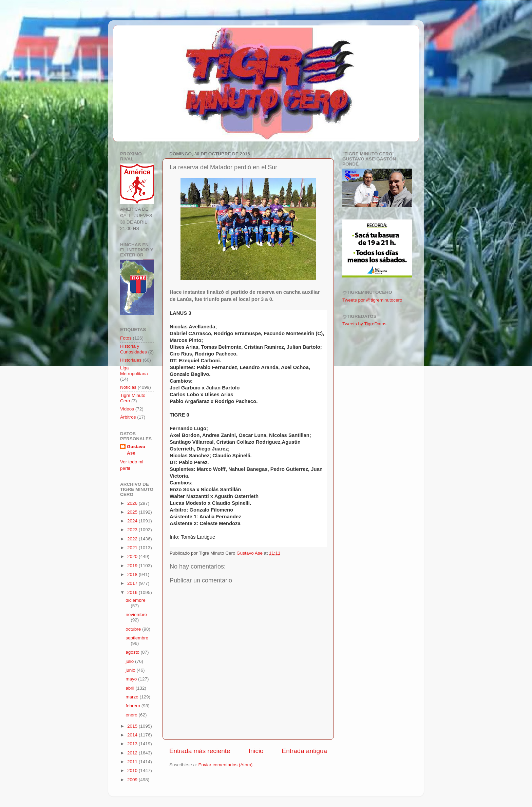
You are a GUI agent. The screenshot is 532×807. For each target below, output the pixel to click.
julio (130, 661)
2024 (133, 521)
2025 (133, 512)
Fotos (126, 338)
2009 (133, 780)
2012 (133, 753)
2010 (133, 771)
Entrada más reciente (200, 751)
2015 (133, 726)
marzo (132, 697)
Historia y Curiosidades (134, 349)
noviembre (136, 614)
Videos (127, 409)
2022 (133, 539)
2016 (133, 592)
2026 (133, 503)
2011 (133, 762)
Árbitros (128, 417)
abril (130, 688)
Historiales (131, 360)
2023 (133, 530)
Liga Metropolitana (134, 371)
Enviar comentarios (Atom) (226, 765)
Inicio (256, 751)
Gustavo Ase (136, 450)
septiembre (137, 638)
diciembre (136, 600)
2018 (133, 574)
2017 (133, 583)
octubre (134, 629)
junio (131, 670)
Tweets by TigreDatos (364, 324)
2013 (133, 744)
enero (132, 715)
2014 (133, 735)
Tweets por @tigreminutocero (372, 300)
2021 (133, 548)
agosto (133, 652)
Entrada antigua (305, 751)
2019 (133, 566)
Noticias (128, 387)
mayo (132, 679)
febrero (134, 706)
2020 (133, 556)
